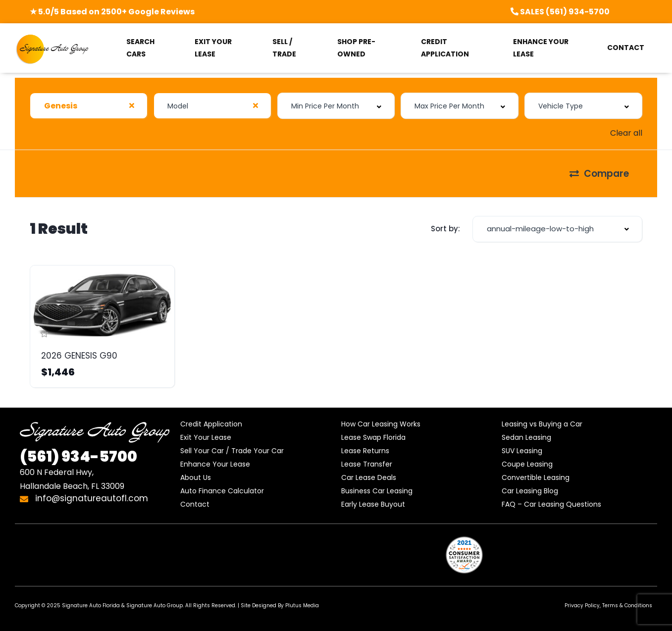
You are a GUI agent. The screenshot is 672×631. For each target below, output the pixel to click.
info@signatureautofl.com (84, 498)
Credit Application (211, 424)
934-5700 (78, 457)
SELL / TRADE (284, 48)
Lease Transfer (367, 464)
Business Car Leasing (377, 491)
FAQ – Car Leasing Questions (551, 504)
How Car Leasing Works (381, 424)
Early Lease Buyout (373, 504)
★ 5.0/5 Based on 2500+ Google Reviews (112, 12)
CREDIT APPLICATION (445, 48)
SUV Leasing (522, 451)
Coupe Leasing (527, 464)
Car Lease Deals (369, 477)
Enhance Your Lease (215, 464)
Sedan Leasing (526, 437)
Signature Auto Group (155, 605)
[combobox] (89, 106)
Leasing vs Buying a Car (542, 424)
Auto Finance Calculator (222, 491)
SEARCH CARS (140, 48)
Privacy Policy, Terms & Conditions (608, 605)
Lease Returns (365, 451)
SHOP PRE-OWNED (356, 48)
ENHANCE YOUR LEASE (541, 48)
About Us (196, 477)
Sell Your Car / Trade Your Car (232, 451)
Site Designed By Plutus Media (280, 605)
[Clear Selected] (132, 105)
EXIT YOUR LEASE (213, 48)
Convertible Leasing (536, 477)
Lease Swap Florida (373, 437)
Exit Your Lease (206, 437)
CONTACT (626, 48)
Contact (195, 504)
